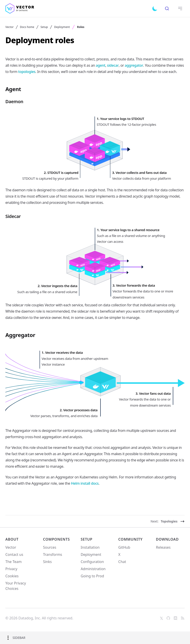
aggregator (134, 65)
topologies (27, 72)
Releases (163, 547)
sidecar (113, 65)
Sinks (47, 562)
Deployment (62, 27)
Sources (50, 547)
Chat (122, 562)
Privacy (11, 569)
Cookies (12, 576)
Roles (81, 27)
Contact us (14, 554)
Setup (44, 27)
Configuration (92, 562)
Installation (90, 547)
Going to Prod (92, 576)
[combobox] (167, 9)
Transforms (52, 554)
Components (56, 539)
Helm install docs (85, 483)
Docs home (27, 27)
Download (167, 539)
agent (100, 65)
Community (131, 539)
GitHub (124, 547)
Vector (10, 27)
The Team (14, 562)
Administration (93, 569)
